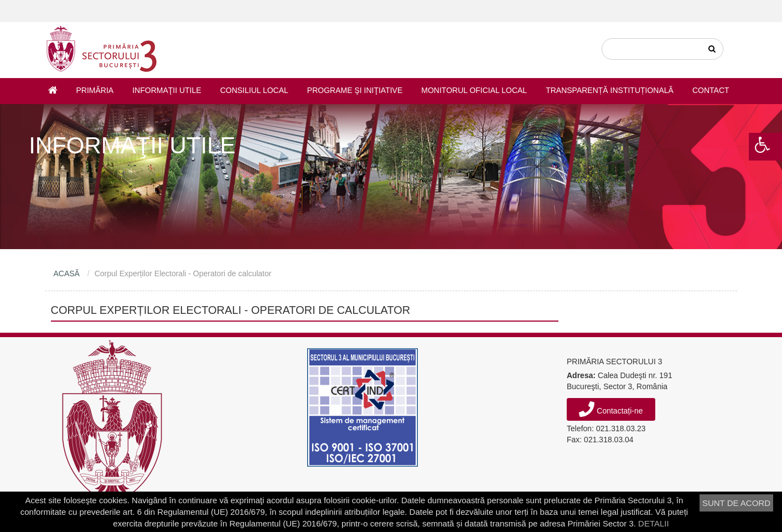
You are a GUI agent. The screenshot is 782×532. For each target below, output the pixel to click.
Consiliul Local (254, 90)
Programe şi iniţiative (355, 90)
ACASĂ (67, 273)
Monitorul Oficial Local (474, 90)
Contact (711, 90)
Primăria (95, 90)
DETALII (654, 523)
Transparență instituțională (610, 90)
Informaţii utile (167, 90)
